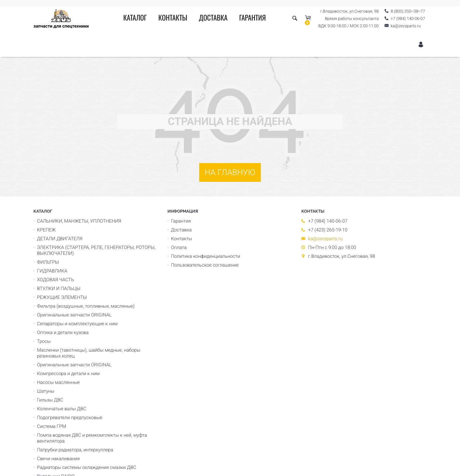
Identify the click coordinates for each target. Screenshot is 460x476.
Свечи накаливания (58, 459)
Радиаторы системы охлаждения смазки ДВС (87, 467)
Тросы (44, 341)
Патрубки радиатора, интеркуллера (75, 450)
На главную (230, 172)
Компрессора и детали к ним (68, 373)
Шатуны (46, 391)
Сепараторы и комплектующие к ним (77, 324)
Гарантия (252, 18)
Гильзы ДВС (50, 400)
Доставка (213, 18)
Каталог (135, 18)
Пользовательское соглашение (205, 265)
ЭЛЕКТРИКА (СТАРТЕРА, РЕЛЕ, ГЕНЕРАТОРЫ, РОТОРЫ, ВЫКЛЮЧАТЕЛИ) (96, 250)
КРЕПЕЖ (46, 230)
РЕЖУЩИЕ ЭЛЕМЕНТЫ (62, 297)
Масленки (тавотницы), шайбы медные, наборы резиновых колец (89, 353)
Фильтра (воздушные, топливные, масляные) (86, 306)
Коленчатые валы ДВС (62, 409)
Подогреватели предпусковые (70, 417)
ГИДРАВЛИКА (52, 271)
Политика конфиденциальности (206, 256)
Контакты (173, 18)
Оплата (179, 247)
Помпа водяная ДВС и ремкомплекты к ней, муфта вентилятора (92, 438)
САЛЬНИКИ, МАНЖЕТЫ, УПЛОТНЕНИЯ (79, 221)
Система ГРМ (52, 426)
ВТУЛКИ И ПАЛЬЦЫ (59, 288)
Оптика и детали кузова (63, 332)
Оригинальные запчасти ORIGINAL (74, 315)
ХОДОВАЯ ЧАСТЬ (55, 280)
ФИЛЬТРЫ (48, 262)
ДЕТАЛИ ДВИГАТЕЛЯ (60, 239)
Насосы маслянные (58, 382)
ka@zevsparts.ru (325, 239)
